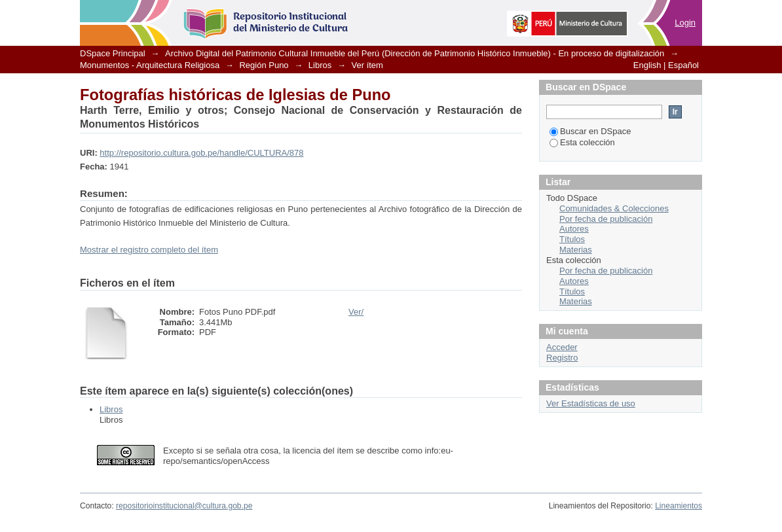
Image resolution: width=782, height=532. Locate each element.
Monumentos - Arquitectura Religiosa (150, 65)
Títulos (572, 239)
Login (685, 23)
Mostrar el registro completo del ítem (149, 250)
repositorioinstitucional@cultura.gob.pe (184, 506)
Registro (562, 358)
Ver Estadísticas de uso (591, 403)
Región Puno (264, 65)
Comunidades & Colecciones (614, 208)
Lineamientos (679, 506)
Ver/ (356, 312)
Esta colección (582, 142)
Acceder (562, 347)
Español (683, 65)
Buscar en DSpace (590, 131)
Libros (320, 65)
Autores (574, 229)
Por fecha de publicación (606, 219)
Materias (576, 250)
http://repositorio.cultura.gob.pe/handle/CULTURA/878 (201, 153)
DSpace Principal (113, 53)
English (647, 65)
